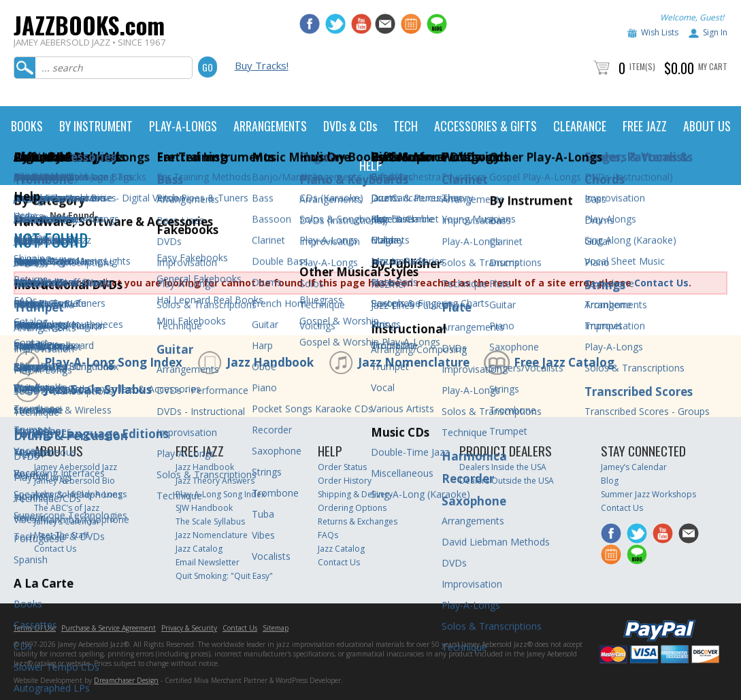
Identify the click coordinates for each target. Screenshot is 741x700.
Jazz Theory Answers (215, 481)
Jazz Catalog (199, 549)
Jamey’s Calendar (67, 521)
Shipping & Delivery (355, 494)
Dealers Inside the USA (503, 467)
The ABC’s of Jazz (67, 508)
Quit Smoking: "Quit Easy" (224, 576)
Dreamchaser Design (126, 680)
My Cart (713, 66)
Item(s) (642, 66)
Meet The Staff (61, 535)
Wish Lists (660, 32)
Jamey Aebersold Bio (75, 481)
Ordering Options (352, 508)
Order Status (342, 467)
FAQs (328, 535)
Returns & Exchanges (358, 521)
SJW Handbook (204, 508)
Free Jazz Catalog (564, 362)
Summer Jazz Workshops (648, 494)
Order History (345, 481)
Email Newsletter (208, 562)
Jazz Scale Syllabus (98, 389)
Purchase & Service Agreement (109, 628)
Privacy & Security (189, 628)
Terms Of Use (35, 628)
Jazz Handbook (270, 362)
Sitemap (276, 628)
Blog (610, 481)
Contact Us (661, 283)
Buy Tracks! (262, 65)
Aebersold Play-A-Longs (80, 494)
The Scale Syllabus (210, 521)
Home (26, 215)
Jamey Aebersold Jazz (76, 467)
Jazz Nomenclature (414, 362)
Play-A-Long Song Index (113, 362)
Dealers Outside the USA (507, 481)
